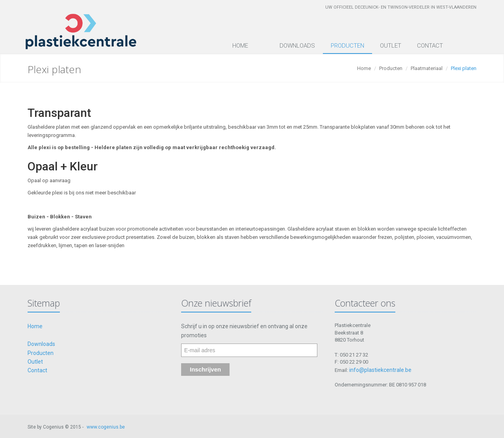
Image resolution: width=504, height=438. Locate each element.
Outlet (391, 46)
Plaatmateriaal (427, 68)
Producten (347, 46)
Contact (430, 46)
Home (240, 46)
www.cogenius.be (106, 427)
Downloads (297, 46)
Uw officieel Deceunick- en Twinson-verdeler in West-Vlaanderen (401, 7)
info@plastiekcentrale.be (380, 370)
